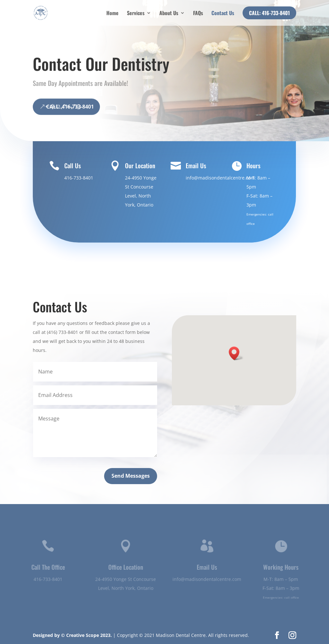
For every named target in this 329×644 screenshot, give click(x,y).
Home (112, 14)
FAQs (198, 14)
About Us (169, 14)
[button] (236, 353)
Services (136, 14)
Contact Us (223, 14)
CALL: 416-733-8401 (70, 114)
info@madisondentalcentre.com (220, 178)
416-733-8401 (79, 178)
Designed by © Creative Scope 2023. (73, 635)
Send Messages (131, 476)
